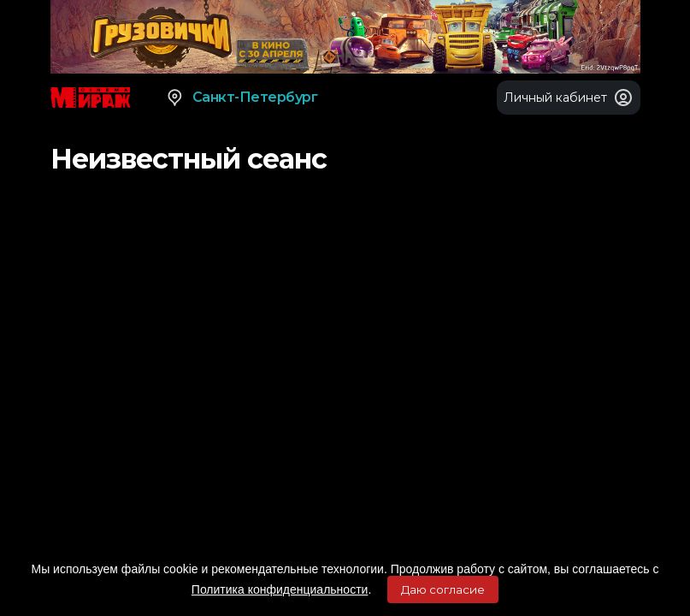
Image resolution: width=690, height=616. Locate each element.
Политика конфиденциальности (280, 589)
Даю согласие (443, 589)
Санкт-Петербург (242, 98)
